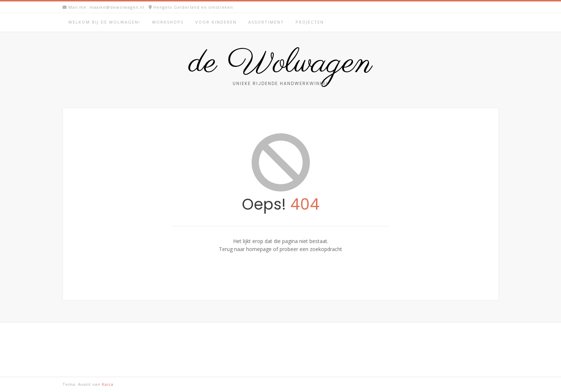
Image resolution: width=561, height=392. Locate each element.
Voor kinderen (216, 22)
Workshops (168, 22)
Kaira (108, 384)
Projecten (310, 22)
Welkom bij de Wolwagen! (104, 22)
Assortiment (266, 22)
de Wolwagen (280, 64)
